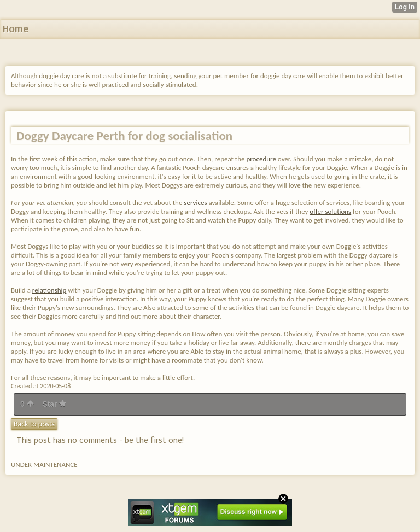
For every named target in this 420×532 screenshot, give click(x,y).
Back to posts (34, 424)
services (195, 203)
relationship (49, 290)
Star (54, 404)
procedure (261, 159)
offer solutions (330, 211)
